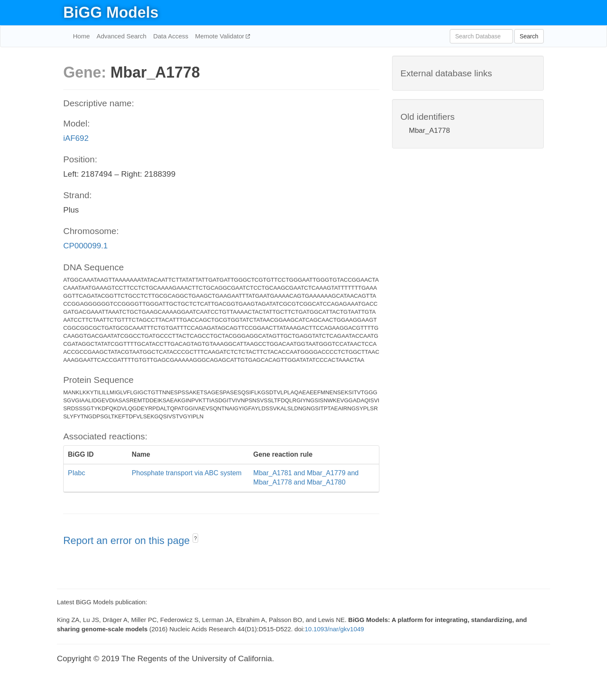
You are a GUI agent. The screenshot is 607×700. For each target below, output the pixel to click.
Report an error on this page (128, 540)
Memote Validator (221, 36)
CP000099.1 (86, 246)
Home (81, 36)
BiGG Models (111, 12)
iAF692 (76, 138)
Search (529, 36)
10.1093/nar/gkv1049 (334, 629)
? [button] (195, 538)
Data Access (171, 36)
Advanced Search (121, 36)
